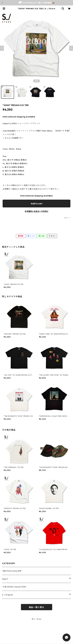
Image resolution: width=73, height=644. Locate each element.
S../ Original (7, 595)
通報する (67, 218)
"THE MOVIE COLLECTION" (14, 587)
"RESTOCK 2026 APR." (12, 571)
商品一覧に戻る (37, 607)
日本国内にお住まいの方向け (37, 211)
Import (5, 579)
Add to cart (37, 204)
